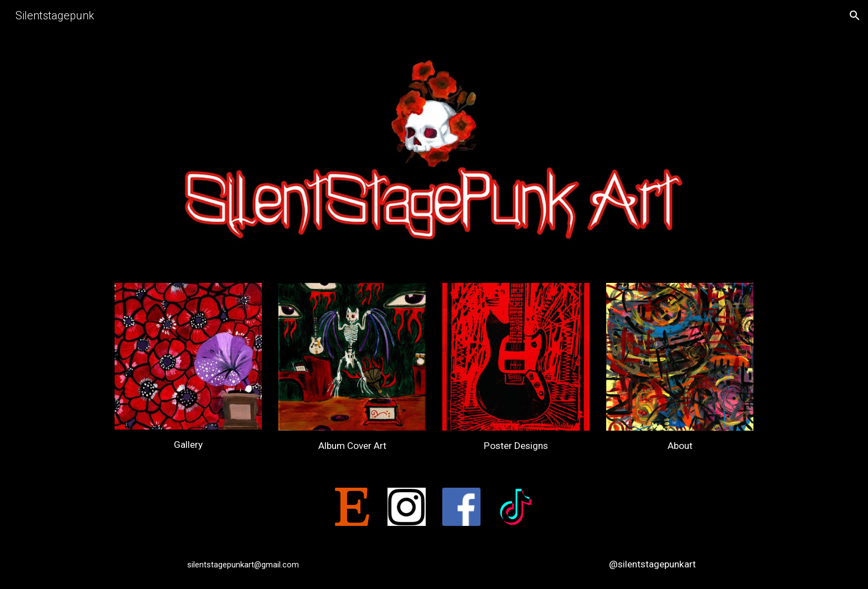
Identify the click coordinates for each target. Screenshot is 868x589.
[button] (855, 15)
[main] (188, 445)
